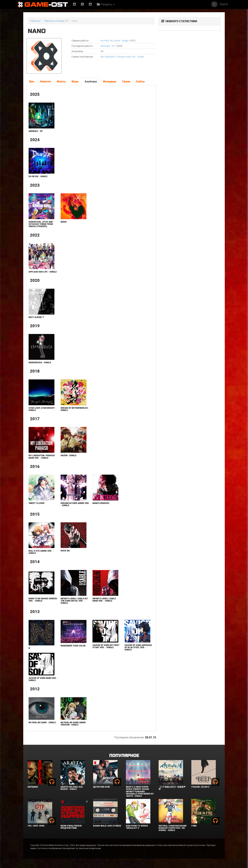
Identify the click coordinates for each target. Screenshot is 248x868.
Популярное (124, 756)
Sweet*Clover (37, 503)
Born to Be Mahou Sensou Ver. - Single (43, 600)
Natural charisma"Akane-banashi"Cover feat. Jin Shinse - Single (173, 828)
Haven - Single (69, 456)
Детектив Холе (102, 787)
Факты (61, 82)
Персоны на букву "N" (56, 21)
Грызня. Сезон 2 (200, 787)
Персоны (35, 21)
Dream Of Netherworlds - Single (75, 409)
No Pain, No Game (114, 41)
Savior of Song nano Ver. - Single (43, 679)
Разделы (106, 4)
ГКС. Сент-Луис (36, 826)
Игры (75, 82)
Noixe (64, 222)
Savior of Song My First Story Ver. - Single (106, 646)
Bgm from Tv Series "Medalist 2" (137, 827)
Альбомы (91, 82)
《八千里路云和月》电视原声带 (172, 788)
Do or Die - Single (38, 176)
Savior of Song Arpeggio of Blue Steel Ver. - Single (138, 647)
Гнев (194, 826)
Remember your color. (73, 646)
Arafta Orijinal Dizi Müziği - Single (72, 788)
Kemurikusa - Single (40, 363)
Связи (126, 82)
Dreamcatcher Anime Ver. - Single (75, 504)
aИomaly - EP (108, 46)
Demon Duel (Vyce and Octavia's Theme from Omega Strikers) (41, 224)
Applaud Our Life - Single (43, 272)
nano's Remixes (101, 503)
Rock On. (65, 551)
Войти (224, 4)
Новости (45, 82)
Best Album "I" (36, 317)
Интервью (110, 82)
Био (32, 82)
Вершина (33, 787)
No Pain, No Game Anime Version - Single (73, 724)
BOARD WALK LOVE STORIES (107, 826)
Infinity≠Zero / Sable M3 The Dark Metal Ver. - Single (74, 601)
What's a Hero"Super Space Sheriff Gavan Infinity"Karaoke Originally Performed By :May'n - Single (140, 791)
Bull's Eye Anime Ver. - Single (41, 552)
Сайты (140, 82)
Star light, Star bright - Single (42, 409)
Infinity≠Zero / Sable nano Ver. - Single (104, 600)
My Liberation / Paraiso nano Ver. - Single (122, 57)
